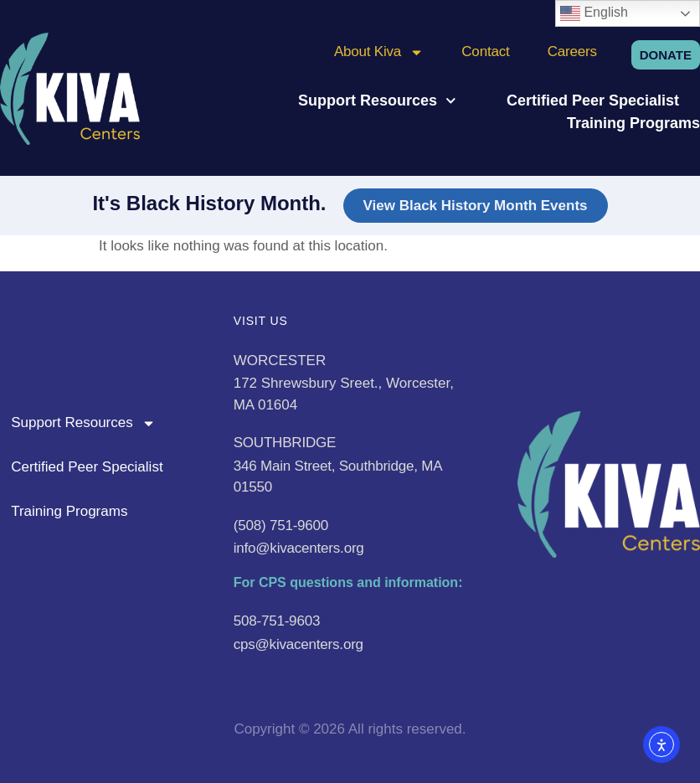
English (594, 13)
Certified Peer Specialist (593, 100)
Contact (485, 52)
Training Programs (633, 123)
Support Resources (377, 100)
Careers (572, 52)
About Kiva (379, 52)
